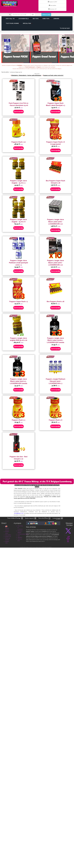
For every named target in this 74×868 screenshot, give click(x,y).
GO (33, 15)
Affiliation (20, 537)
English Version (7, 528)
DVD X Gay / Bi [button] (11, 19)
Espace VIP (8, 537)
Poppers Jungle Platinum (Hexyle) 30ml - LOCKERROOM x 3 (56, 381)
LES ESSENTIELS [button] (24, 19)
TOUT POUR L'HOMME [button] (13, 23)
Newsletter (52, 5)
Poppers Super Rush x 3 (19, 302)
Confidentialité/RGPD (23, 534)
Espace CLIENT (52, 2)
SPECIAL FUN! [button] (28, 23)
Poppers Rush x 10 (19, 142)
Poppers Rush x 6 (56, 420)
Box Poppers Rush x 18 (55, 302)
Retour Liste (46, 15)
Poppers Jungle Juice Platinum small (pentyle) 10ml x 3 (18, 263)
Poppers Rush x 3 (18, 420)
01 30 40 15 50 (65, 28)
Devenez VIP (52, 9)
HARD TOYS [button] (46, 19)
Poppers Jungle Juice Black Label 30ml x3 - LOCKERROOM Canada (18, 381)
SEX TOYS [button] (36, 19)
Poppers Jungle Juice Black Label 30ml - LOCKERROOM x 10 (55, 263)
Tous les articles (5, 72)
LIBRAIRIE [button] (57, 19)
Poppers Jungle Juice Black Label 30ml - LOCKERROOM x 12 (55, 222)
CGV (19, 536)
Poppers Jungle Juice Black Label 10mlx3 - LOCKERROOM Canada (55, 340)
